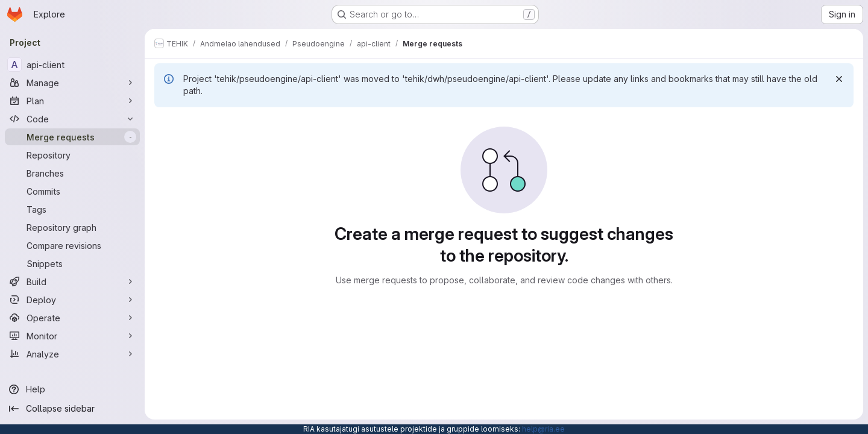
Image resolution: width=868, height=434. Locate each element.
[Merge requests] (72, 137)
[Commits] (72, 191)
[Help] (72, 389)
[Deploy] (72, 300)
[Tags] (72, 209)
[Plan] (72, 101)
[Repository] (72, 155)
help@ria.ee (543, 429)
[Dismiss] (839, 79)
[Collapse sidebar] (72, 409)
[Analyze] (72, 354)
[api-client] (72, 64)
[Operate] (72, 318)
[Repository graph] (72, 227)
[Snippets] (72, 263)
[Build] (72, 281)
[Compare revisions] (72, 245)
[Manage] (72, 83)
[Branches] (72, 173)
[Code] (72, 119)
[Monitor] (72, 336)
